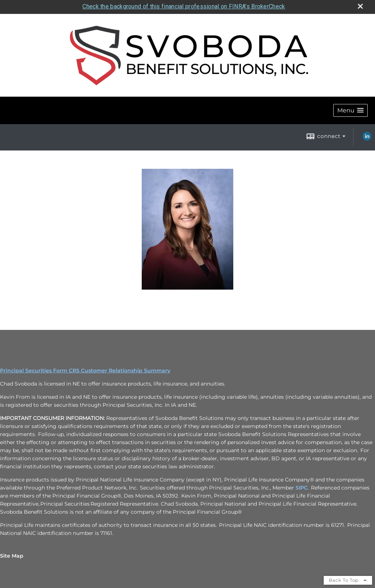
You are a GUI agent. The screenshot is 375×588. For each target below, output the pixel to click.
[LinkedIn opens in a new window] (367, 138)
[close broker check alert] (360, 5)
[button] (350, 109)
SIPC (302, 487)
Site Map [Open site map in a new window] (12, 555)
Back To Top (348, 579)
